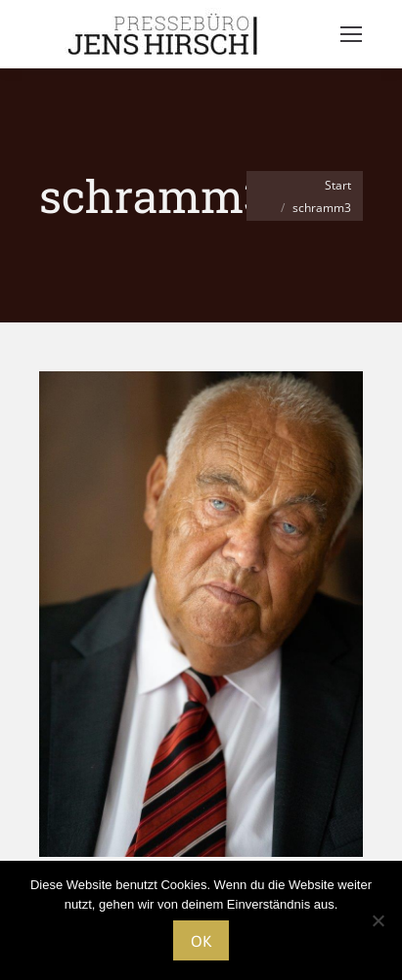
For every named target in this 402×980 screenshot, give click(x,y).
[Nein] (378, 920)
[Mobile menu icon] (351, 34)
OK (201, 941)
